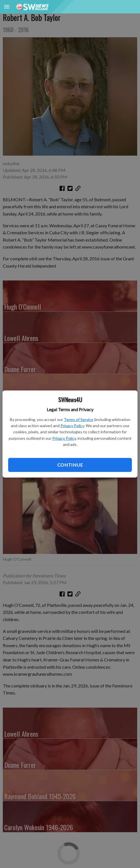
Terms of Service (79, 419)
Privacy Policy (72, 426)
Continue (70, 465)
